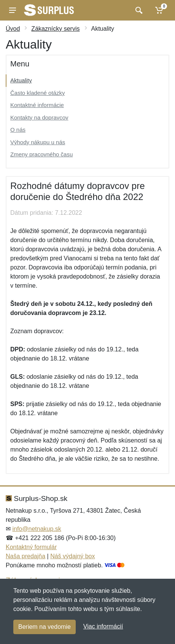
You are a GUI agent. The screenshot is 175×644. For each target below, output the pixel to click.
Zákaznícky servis (55, 29)
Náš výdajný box (72, 556)
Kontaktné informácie (37, 105)
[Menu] (13, 10)
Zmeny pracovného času (41, 154)
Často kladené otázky (37, 93)
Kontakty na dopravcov (39, 117)
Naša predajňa (25, 556)
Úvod (13, 29)
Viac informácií (103, 626)
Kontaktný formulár (31, 547)
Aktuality (21, 80)
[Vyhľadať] (138, 10)
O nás (18, 130)
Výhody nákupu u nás (38, 142)
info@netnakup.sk (37, 529)
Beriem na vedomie (45, 627)
